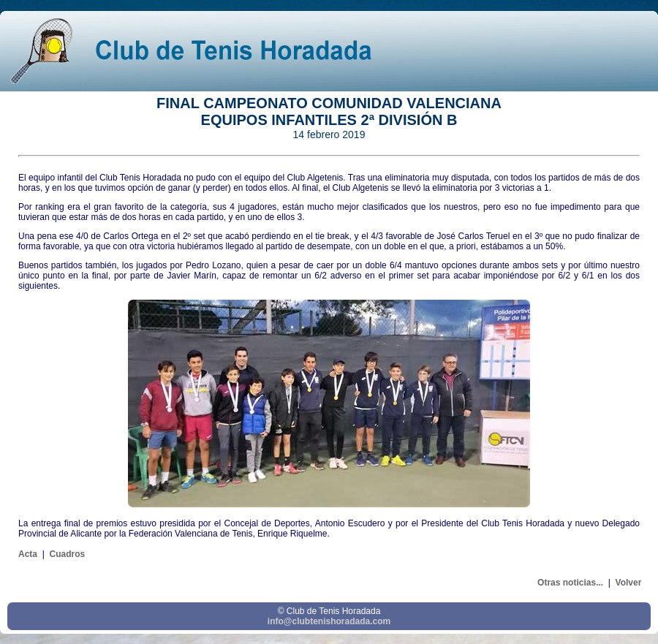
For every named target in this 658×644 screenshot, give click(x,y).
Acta (28, 554)
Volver (629, 583)
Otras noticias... (570, 583)
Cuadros (67, 554)
